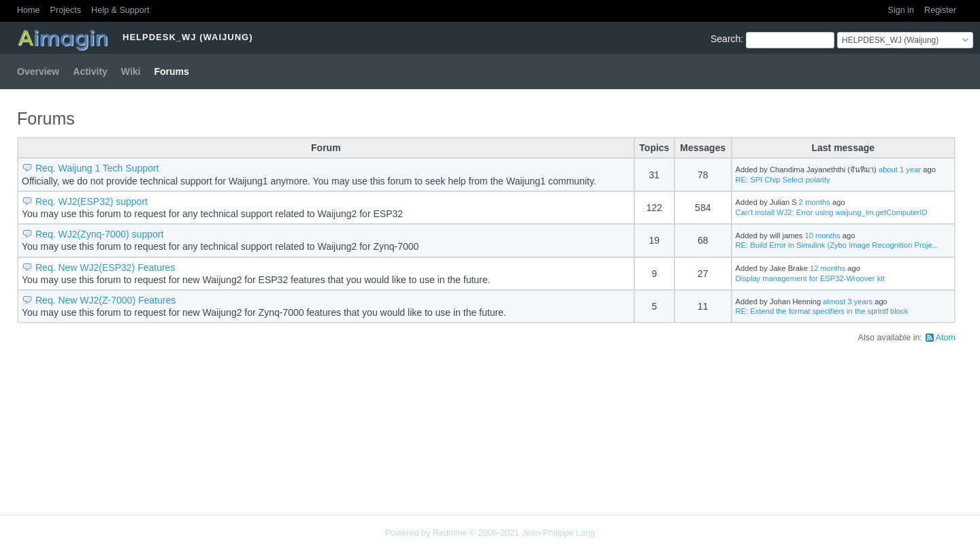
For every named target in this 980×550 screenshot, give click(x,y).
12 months (828, 268)
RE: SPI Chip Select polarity (783, 180)
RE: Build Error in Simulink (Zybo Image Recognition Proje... (837, 245)
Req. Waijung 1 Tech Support (97, 168)
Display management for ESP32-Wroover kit (810, 278)
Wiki (131, 71)
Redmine (450, 533)
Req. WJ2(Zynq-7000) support (99, 234)
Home (29, 10)
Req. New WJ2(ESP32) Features (105, 268)
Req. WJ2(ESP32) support (92, 201)
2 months (815, 202)
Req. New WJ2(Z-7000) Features (105, 300)
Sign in (901, 10)
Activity (90, 71)
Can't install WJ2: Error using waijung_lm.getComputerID (832, 212)
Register (940, 10)
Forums (172, 71)
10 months (823, 236)
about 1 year (900, 169)
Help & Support (120, 10)
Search (725, 39)
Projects (66, 10)
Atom (946, 338)
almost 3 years (848, 302)
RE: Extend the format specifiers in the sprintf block (822, 311)
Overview (38, 71)
